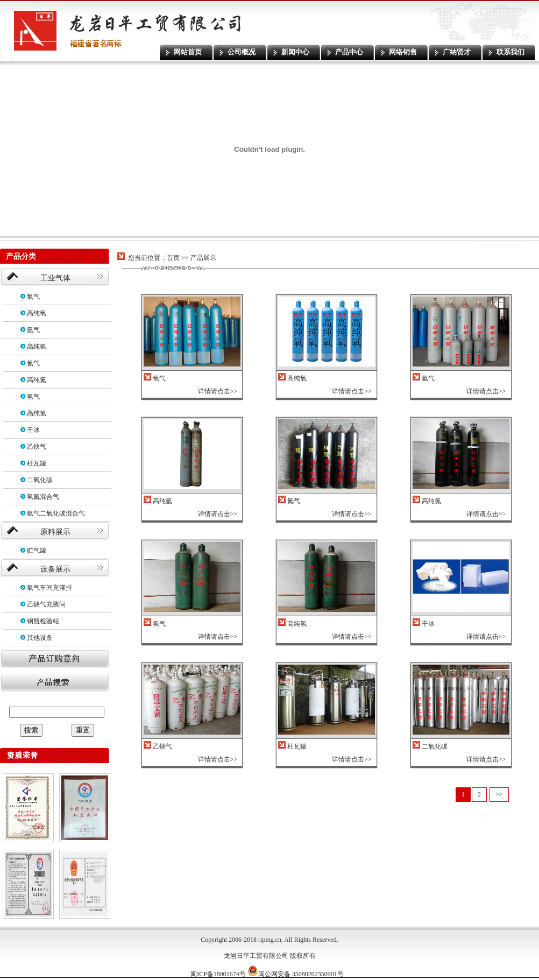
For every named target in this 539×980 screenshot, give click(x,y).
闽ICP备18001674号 (218, 974)
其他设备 (40, 638)
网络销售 (403, 52)
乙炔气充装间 (46, 604)
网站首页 (188, 52)
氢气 (33, 397)
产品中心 (349, 52)
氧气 (33, 297)
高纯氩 (37, 347)
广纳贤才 (457, 52)
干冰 (33, 430)
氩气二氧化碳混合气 (56, 513)
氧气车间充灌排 (49, 588)
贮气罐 (37, 551)
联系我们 (510, 52)
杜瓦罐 (37, 463)
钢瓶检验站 (43, 621)
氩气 (33, 330)
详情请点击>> (218, 391)
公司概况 (242, 52)
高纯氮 (37, 380)
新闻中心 (295, 52)
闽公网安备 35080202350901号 (296, 974)
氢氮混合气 (43, 497)
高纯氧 (37, 313)
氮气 (33, 363)
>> (499, 794)
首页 (173, 258)
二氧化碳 (40, 480)
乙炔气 (37, 447)
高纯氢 (37, 413)
